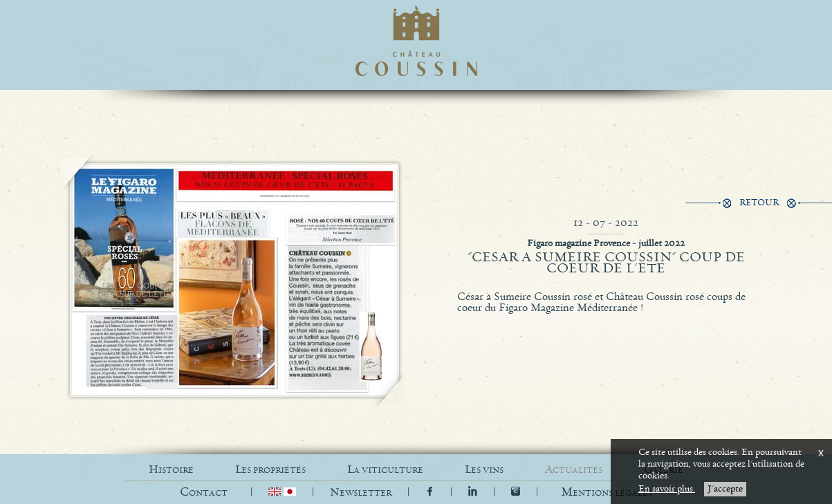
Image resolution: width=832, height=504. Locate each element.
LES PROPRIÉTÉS (270, 470)
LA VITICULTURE (385, 470)
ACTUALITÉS (574, 470)
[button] (607, 493)
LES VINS (484, 470)
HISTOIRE (171, 470)
